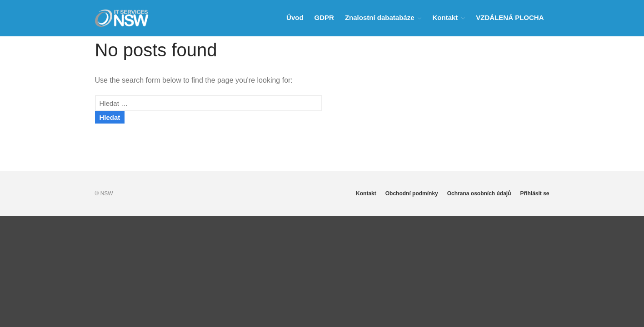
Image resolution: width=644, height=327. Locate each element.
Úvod (295, 17)
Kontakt (445, 17)
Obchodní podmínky (412, 193)
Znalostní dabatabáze (380, 17)
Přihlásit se (534, 193)
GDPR (324, 17)
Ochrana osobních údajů (479, 193)
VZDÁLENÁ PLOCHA (510, 17)
